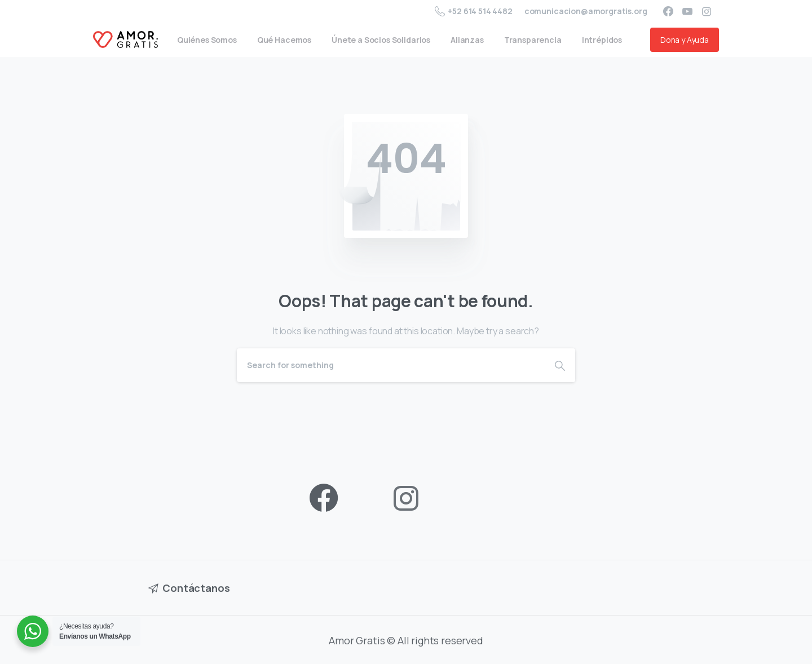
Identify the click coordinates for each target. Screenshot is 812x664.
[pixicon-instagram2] (406, 499)
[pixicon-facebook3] (324, 499)
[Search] (391, 365)
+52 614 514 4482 (473, 11)
